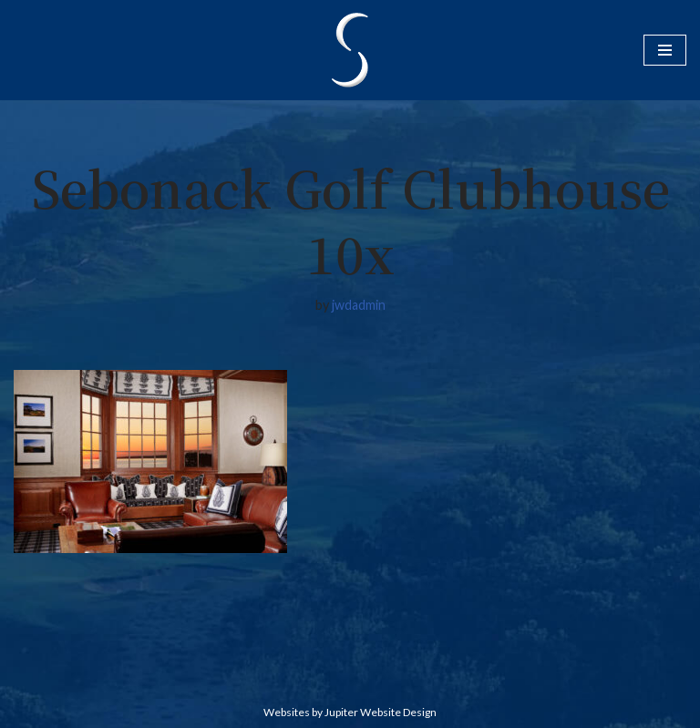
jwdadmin (359, 305)
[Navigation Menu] (665, 50)
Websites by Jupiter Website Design (350, 712)
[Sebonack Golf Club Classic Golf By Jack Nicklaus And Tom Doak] (350, 50)
